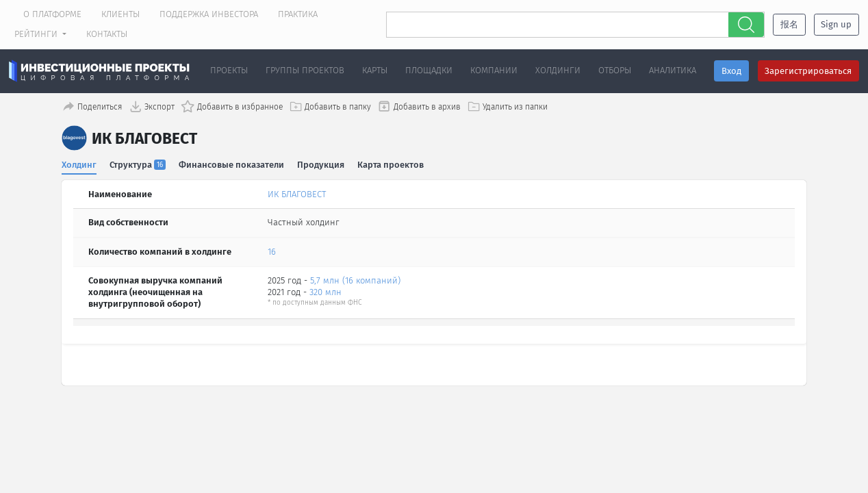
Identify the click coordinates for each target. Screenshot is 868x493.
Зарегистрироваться (808, 71)
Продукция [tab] (321, 163)
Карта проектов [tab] (392, 163)
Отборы (615, 70)
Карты (375, 70)
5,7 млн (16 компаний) (355, 280)
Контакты (107, 34)
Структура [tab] (138, 163)
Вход (731, 71)
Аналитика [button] (673, 70)
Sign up (836, 24)
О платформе (52, 14)
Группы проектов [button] (305, 70)
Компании (494, 70)
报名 (789, 24)
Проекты (229, 70)
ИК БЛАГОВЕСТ (297, 193)
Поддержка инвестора (209, 14)
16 (272, 251)
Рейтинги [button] (37, 34)
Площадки (429, 70)
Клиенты (120, 14)
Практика (298, 14)
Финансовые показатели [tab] (232, 163)
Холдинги (558, 70)
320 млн (325, 291)
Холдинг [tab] (79, 163)
